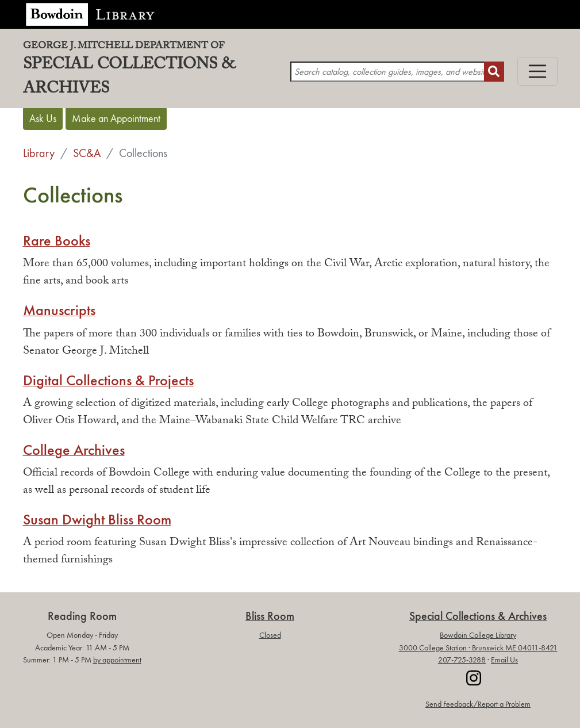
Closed (270, 635)
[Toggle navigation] (537, 71)
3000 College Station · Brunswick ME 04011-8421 (478, 648)
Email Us (504, 660)
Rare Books (57, 241)
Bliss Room (270, 616)
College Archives (74, 450)
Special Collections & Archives (157, 72)
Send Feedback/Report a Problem (478, 704)
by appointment (117, 660)
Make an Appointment (116, 119)
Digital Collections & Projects (108, 381)
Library (39, 153)
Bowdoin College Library (478, 635)
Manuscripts (59, 311)
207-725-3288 (462, 660)
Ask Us (43, 119)
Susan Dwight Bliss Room (97, 520)
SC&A (87, 153)
